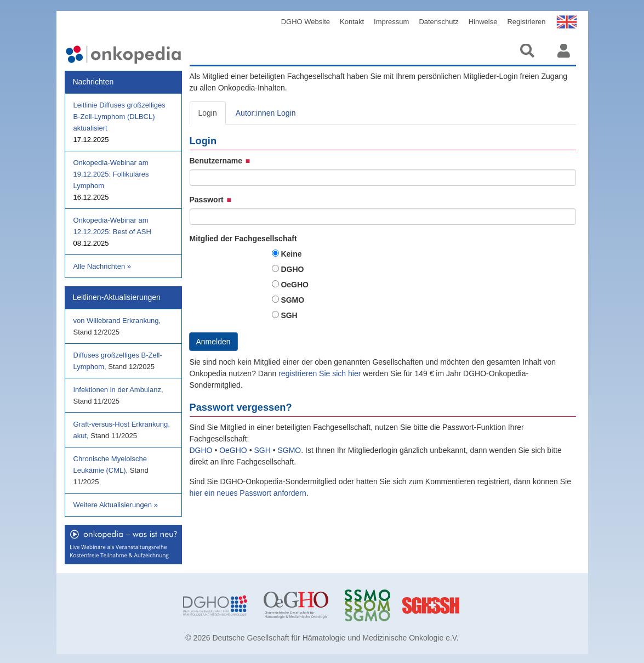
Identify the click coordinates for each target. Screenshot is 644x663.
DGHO (292, 269)
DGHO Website (306, 22)
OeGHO (295, 285)
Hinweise (483, 22)
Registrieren (526, 22)
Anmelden (213, 342)
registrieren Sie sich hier (321, 373)
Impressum (391, 22)
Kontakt (352, 22)
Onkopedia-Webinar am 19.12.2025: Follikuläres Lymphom (111, 174)
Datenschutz (438, 22)
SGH (289, 315)
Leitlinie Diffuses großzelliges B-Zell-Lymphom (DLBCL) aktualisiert (119, 117)
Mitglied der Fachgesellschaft (243, 239)
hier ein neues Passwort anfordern (248, 493)
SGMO (292, 300)
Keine (291, 254)
